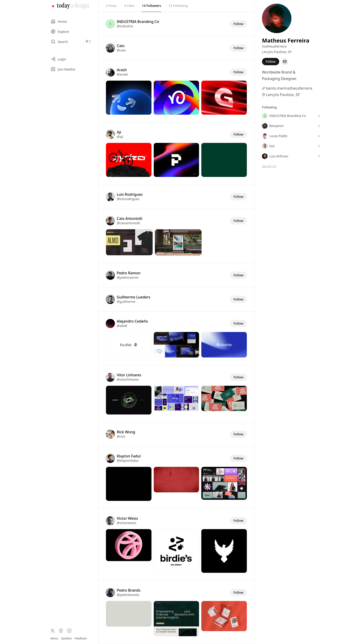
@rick (121, 436)
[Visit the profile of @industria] (110, 24)
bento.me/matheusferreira (289, 88)
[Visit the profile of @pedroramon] (110, 275)
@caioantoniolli (128, 223)
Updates (66, 638)
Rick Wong (126, 432)
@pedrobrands (128, 595)
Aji (119, 132)
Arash (122, 70)
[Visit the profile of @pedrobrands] (110, 593)
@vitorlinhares (128, 379)
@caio (121, 50)
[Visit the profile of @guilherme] (110, 299)
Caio (121, 46)
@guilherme (126, 302)
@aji (120, 137)
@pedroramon (128, 277)
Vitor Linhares (129, 375)
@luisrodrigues (128, 199)
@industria (125, 26)
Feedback (81, 638)
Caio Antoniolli (130, 218)
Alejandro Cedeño (132, 321)
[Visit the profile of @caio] (110, 48)
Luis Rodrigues (130, 194)
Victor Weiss (127, 518)
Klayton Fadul (129, 456)
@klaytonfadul (128, 461)
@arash (122, 74)
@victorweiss (127, 523)
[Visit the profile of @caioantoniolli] (110, 221)
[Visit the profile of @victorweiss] (110, 521)
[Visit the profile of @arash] (110, 72)
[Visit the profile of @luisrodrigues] (110, 197)
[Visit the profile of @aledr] (110, 323)
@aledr (122, 326)
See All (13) (269, 166)
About (54, 638)
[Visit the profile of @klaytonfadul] (110, 458)
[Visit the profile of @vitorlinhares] (110, 377)
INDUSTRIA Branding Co (138, 22)
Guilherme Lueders (134, 297)
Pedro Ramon (129, 273)
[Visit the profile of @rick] (110, 434)
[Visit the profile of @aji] (110, 134)
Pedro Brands (129, 590)
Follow (238, 24)
